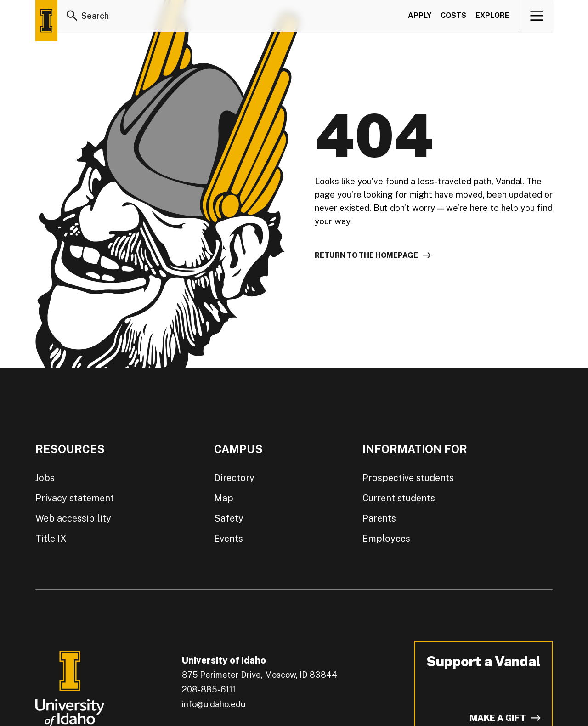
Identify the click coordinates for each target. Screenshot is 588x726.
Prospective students (408, 478)
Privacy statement (75, 498)
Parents (379, 518)
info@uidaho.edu (214, 704)
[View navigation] (536, 16)
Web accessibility (73, 518)
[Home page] (46, 21)
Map (224, 498)
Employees (386, 539)
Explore (492, 15)
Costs (453, 15)
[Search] (72, 16)
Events (229, 539)
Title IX (51, 539)
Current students (399, 498)
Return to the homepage (366, 255)
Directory (234, 478)
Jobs (45, 478)
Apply (420, 15)
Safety (229, 518)
